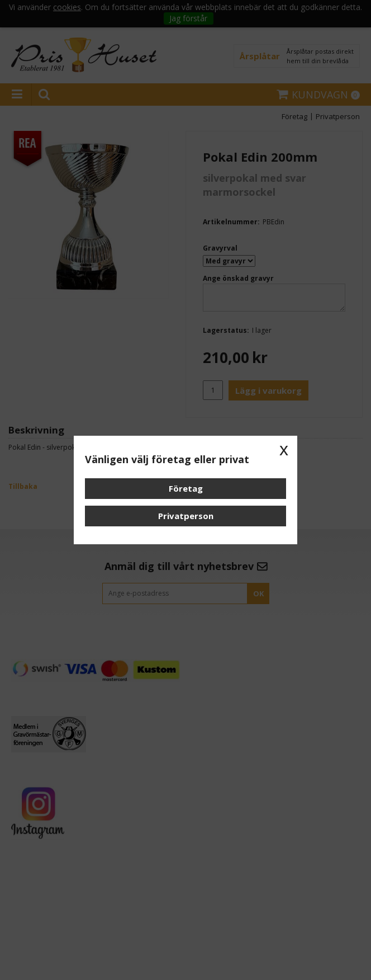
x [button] (284, 449)
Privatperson (186, 516)
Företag (186, 488)
